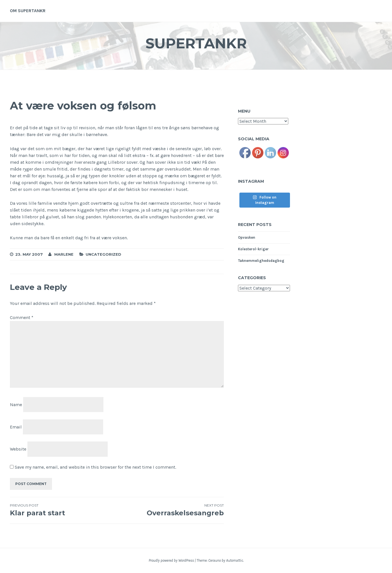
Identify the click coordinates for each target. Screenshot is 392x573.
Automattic (235, 560)
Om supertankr (28, 11)
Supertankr (196, 43)
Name (16, 405)
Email (16, 427)
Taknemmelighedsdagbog (261, 261)
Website (18, 449)
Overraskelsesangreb (171, 510)
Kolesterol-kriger (253, 249)
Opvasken (247, 237)
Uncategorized (103, 254)
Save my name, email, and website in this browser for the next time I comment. (95, 467)
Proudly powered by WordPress (171, 560)
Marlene (64, 254)
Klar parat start (63, 510)
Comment (22, 317)
